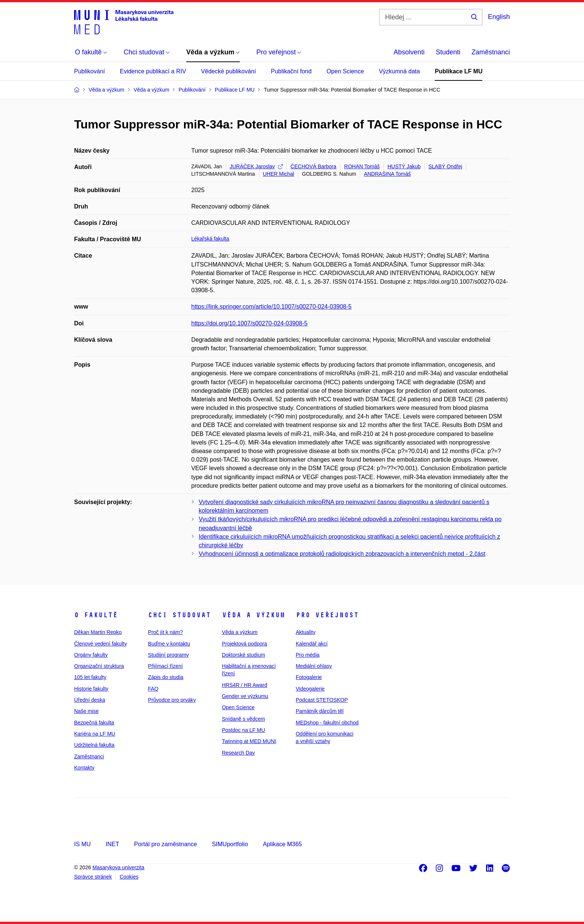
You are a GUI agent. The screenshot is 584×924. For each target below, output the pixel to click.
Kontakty (84, 768)
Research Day (239, 753)
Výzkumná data (399, 71)
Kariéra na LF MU (95, 734)
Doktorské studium (244, 655)
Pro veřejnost (327, 615)
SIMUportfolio (230, 844)
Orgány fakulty (91, 655)
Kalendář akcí (312, 644)
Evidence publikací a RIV (153, 71)
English (499, 17)
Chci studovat (179, 615)
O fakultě (96, 615)
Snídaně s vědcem (244, 719)
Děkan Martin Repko (98, 632)
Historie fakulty (91, 689)
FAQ (153, 689)
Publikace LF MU (458, 71)
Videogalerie (310, 689)
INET (112, 844)
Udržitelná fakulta (94, 745)
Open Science (345, 71)
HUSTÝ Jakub (404, 166)
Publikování (90, 71)
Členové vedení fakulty (101, 644)
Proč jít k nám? (165, 632)
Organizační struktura (99, 666)
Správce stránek (93, 877)
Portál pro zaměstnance (166, 844)
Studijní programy (168, 655)
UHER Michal (279, 174)
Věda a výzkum (253, 615)
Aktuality (306, 632)
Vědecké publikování (229, 71)
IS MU (82, 844)
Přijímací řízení (165, 666)
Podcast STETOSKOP (322, 700)
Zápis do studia (166, 677)
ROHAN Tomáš (362, 166)
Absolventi (409, 52)
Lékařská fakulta (210, 239)
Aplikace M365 (283, 844)
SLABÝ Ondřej (445, 166)
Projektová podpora (245, 644)
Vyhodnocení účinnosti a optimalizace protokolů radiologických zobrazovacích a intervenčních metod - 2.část (342, 554)
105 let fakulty (90, 677)
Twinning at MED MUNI (249, 741)
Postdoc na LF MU (244, 730)
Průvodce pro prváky (172, 700)
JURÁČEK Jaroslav (256, 166)
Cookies (129, 877)
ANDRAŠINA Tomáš (387, 174)
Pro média (308, 655)
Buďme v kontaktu (169, 644)
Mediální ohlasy (314, 666)
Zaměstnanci (491, 52)
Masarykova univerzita (118, 867)
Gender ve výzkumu (245, 696)
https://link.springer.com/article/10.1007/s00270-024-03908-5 (272, 307)
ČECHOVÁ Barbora (313, 166)
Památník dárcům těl (320, 711)
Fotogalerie (309, 677)
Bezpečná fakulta (94, 723)
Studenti (448, 52)
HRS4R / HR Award (245, 685)
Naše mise (86, 711)
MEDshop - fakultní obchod (327, 723)
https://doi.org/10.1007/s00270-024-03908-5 (250, 323)
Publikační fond (291, 71)
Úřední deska (90, 700)
